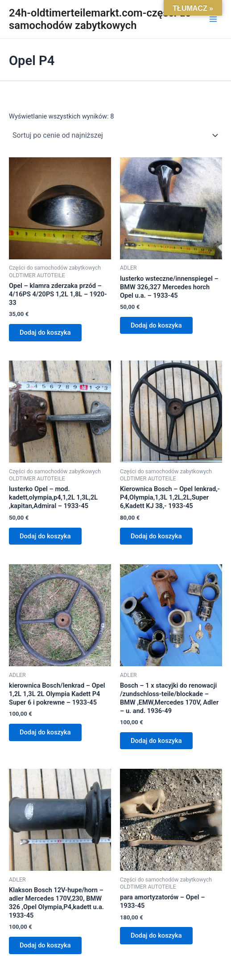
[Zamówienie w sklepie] (115, 135)
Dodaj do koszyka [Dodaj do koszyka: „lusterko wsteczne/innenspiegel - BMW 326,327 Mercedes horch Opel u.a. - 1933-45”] (156, 325)
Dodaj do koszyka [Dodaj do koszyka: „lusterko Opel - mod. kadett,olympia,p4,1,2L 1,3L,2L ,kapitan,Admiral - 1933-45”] (45, 536)
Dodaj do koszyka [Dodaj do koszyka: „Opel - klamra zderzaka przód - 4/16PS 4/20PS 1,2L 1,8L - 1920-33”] (45, 332)
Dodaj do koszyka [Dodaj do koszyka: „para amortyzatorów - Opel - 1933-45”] (156, 935)
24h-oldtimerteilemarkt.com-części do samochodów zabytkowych (100, 19)
